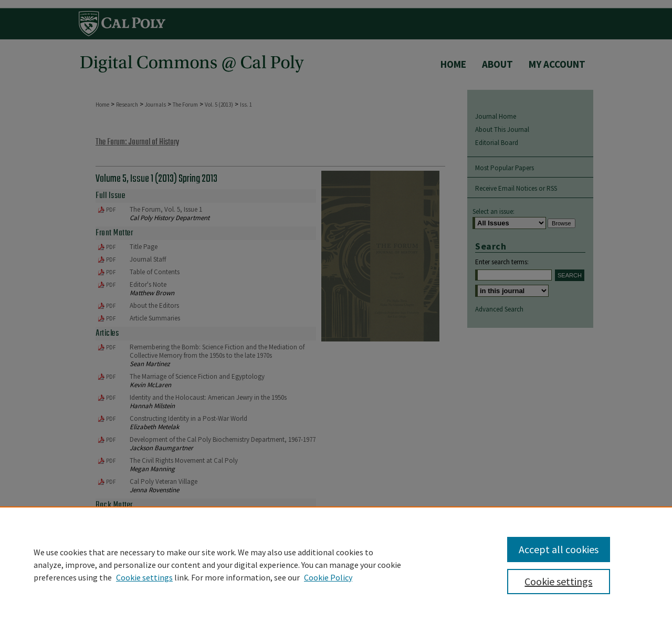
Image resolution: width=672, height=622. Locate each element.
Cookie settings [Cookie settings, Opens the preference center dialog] (558, 581)
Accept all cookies (559, 549)
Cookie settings (144, 577)
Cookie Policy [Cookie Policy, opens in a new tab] (328, 577)
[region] (336, 564)
